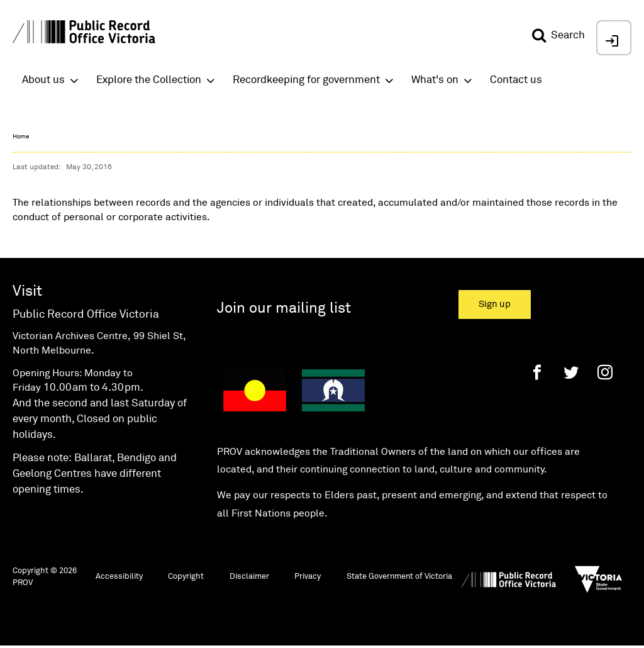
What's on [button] (435, 80)
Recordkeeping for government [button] (306, 80)
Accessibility (119, 577)
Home (21, 137)
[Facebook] (537, 372)
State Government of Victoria (399, 577)
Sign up (495, 304)
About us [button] (43, 80)
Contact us (516, 80)
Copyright (186, 577)
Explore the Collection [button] (149, 80)
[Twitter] (571, 372)
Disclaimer (249, 577)
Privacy (308, 577)
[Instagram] (605, 372)
